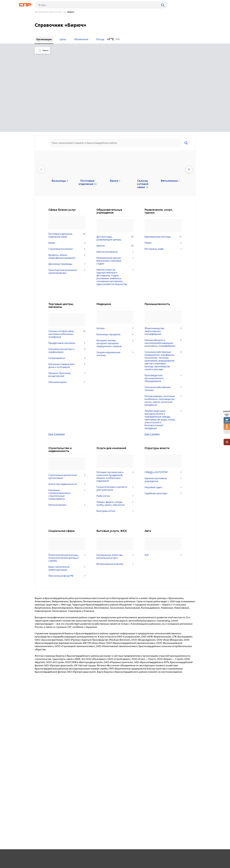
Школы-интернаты (115, 172)
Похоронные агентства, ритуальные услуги (115, 476)
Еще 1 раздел (152, 354)
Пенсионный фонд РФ (67, 496)
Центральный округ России (48, 12)
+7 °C (111, 39)
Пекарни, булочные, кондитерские (67, 295)
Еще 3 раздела (57, 354)
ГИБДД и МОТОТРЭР (163, 392)
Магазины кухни (67, 302)
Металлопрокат (67, 425)
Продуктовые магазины (67, 263)
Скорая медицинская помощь (115, 274)
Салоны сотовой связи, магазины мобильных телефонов (67, 254)
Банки (67, 163)
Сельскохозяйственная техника (163, 309)
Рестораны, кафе (163, 169)
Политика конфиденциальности (77, 865)
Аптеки (115, 248)
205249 (227, 422)
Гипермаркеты (67, 278)
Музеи (163, 163)
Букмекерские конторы (163, 157)
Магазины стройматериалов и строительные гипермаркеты (67, 414)
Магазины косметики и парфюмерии (67, 271)
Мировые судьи (163, 407)
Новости (60, 856)
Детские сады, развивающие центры (115, 158)
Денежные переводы (67, 184)
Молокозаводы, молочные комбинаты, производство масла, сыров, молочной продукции (163, 320)
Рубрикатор (41, 856)
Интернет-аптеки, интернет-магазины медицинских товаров (115, 263)
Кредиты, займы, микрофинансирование (67, 176)
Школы (115, 166)
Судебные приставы (163, 413)
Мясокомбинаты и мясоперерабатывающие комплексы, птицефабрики (163, 263)
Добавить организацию (181, 856)
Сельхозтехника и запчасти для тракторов (115, 408)
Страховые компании (67, 169)
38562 (227, 428)
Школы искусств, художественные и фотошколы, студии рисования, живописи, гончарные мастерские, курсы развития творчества (115, 197)
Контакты (106, 856)
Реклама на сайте (83, 856)
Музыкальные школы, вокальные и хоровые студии (115, 181)
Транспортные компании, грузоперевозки (67, 191)
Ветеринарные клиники (115, 484)
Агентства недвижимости (67, 404)
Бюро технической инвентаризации (67, 488)
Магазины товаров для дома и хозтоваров (67, 286)
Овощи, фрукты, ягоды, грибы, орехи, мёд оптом (115, 423)
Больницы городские (115, 254)
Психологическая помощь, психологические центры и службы (67, 478)
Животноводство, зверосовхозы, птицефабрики (163, 251)
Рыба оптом (115, 416)
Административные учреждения (163, 400)
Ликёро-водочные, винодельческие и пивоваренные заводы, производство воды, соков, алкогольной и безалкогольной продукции (163, 340)
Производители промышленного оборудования (163, 298)
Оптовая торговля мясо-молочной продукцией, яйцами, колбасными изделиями (115, 397)
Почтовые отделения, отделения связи (67, 155)
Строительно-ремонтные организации (67, 397)
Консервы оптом (115, 431)
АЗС (163, 475)
